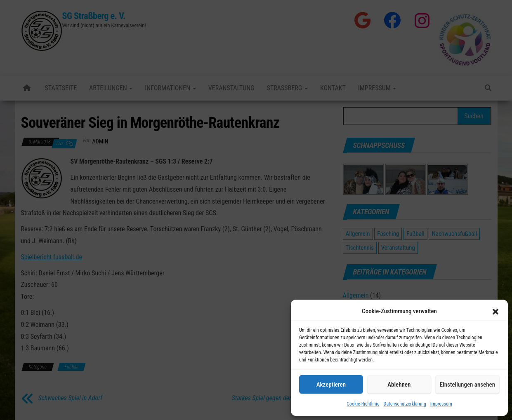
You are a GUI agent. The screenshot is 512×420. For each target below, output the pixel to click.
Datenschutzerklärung (405, 404)
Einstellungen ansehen (467, 385)
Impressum (441, 404)
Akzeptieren (331, 385)
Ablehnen (399, 385)
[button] (495, 312)
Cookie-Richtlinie (363, 404)
